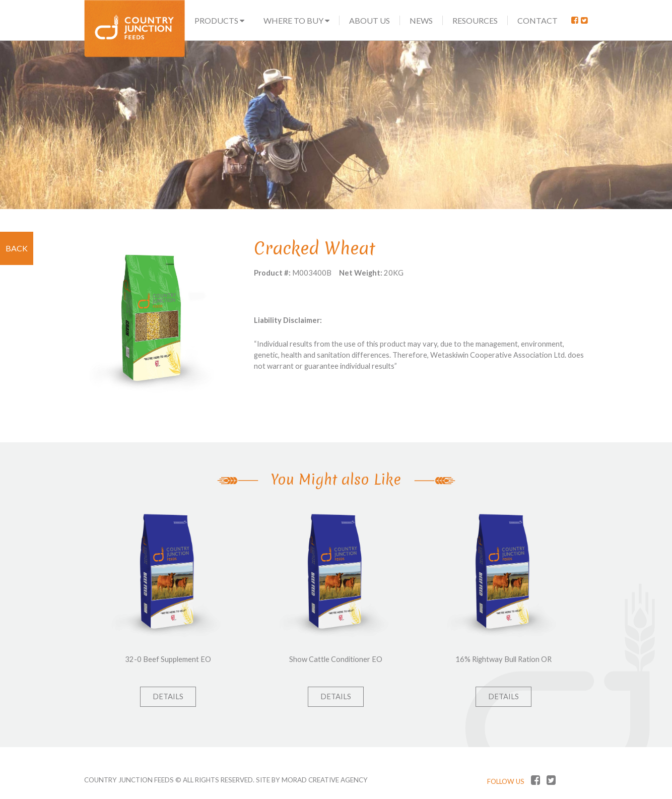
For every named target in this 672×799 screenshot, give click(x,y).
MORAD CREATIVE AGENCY (325, 780)
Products (219, 20)
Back (17, 248)
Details (168, 696)
